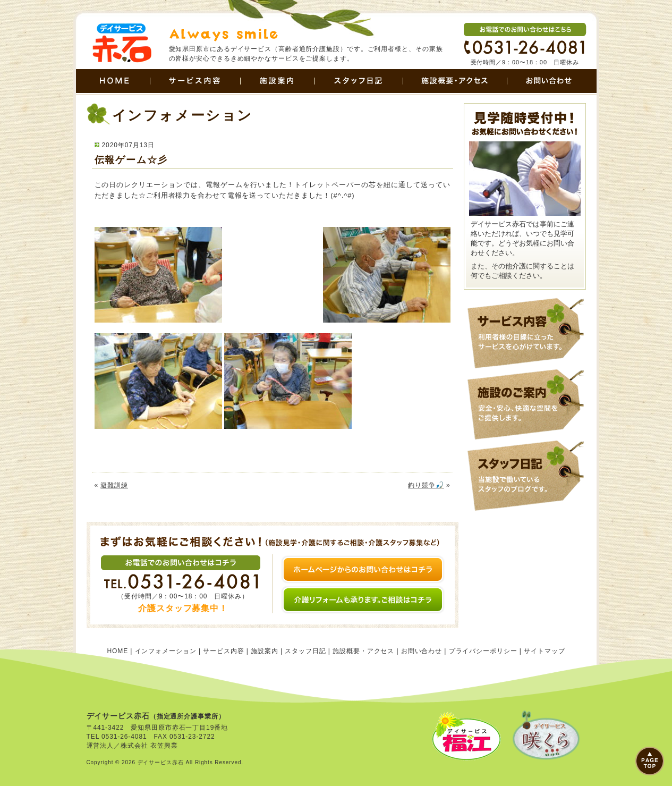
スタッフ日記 (359, 82)
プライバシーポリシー (483, 651)
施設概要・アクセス (455, 82)
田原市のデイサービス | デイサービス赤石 (121, 44)
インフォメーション (166, 651)
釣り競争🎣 (426, 485)
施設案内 (277, 82)
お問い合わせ (552, 82)
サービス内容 (195, 82)
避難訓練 (114, 485)
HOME (113, 82)
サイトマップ (544, 651)
